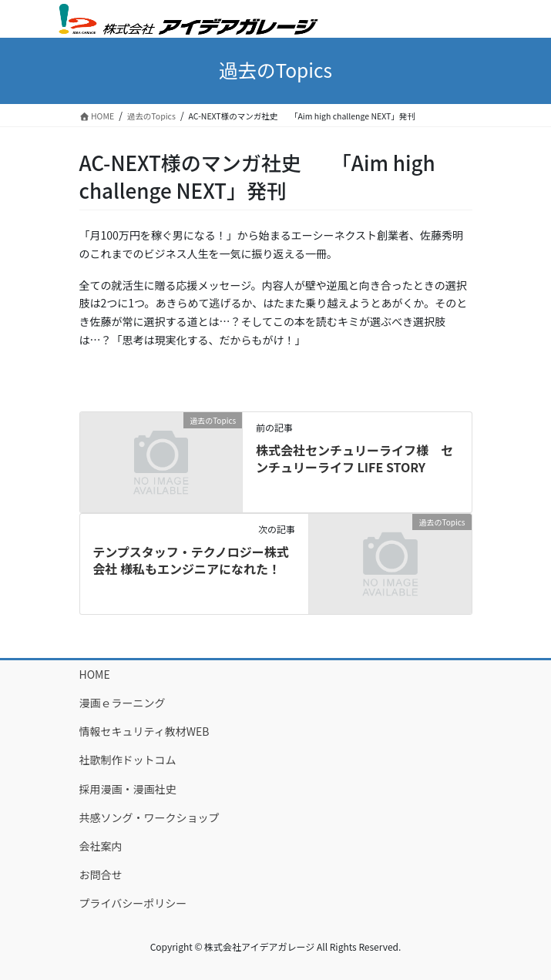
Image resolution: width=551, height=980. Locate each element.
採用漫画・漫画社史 (128, 789)
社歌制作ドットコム (128, 760)
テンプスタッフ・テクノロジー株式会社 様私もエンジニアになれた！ (191, 560)
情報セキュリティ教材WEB (144, 731)
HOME (95, 674)
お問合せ (101, 874)
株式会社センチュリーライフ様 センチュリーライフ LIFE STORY (354, 458)
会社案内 (101, 846)
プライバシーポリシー (133, 903)
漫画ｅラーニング (123, 703)
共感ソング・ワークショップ (150, 817)
